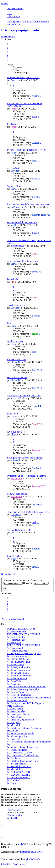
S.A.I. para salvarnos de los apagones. (25, 458)
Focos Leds (12, 279)
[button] (7, 60)
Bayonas (15, 171)
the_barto (36, 504)
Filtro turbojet (14, 414)
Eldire (14, 434)
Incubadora (12, 124)
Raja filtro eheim (15, 556)
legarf (13, 559)
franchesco (16, 515)
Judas (35, 117)
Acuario (14, 80)
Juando (35, 548)
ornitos (14, 416)
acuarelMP (16, 398)
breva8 (35, 334)
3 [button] (8, 49)
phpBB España (33, 859)
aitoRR (14, 225)
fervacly (36, 272)
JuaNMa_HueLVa (19, 207)
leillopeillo (16, 460)
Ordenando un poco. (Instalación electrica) (27, 476)
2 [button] (8, 47)
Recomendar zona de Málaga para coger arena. (29, 204)
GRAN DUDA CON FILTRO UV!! (24, 396)
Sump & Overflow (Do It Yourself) (24, 77)
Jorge (13, 109)
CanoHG (36, 424)
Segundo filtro (14, 186)
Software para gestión (17, 494)
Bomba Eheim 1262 (16, 359)
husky (35, 522)
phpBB (21, 844)
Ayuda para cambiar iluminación (22, 261)
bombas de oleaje (15, 341)
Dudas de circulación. (17, 378)
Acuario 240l (13, 168)
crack (13, 344)
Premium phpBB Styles (31, 852)
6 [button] (8, 57)
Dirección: (36, 583)
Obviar (4, 4)
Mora (35, 254)
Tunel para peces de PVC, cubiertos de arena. (28, 512)
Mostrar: (17, 580)
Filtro (10, 323)
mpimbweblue (17, 246)
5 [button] (8, 54)
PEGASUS (16, 362)
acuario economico (16, 305)
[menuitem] (10, 14)
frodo (13, 153)
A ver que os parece (16, 432)
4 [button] (8, 52)
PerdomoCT (38, 450)
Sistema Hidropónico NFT (20, 530)
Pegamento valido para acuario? (22, 222)
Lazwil (14, 189)
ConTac (36, 468)
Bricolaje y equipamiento (20, 30)
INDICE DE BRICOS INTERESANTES (26, 150)
